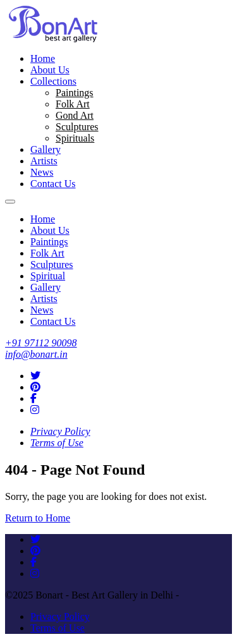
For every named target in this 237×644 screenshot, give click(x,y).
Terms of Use (57, 443)
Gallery (46, 149)
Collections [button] (53, 81)
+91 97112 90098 (41, 343)
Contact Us (53, 184)
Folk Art (73, 104)
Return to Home (38, 518)
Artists (44, 161)
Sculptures (77, 127)
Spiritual (48, 276)
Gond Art (75, 115)
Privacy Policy (60, 431)
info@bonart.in (36, 354)
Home (43, 58)
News (42, 172)
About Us (50, 70)
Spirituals (75, 138)
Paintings (75, 93)
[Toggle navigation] (10, 202)
